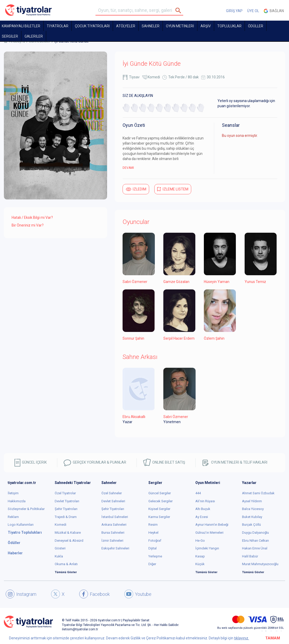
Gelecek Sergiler (160, 501)
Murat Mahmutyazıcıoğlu (260, 564)
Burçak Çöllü (251, 525)
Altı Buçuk (203, 509)
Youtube (138, 594)
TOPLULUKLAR (229, 26)
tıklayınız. (242, 638)
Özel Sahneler (112, 493)
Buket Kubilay (252, 517)
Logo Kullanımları (21, 525)
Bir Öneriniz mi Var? (28, 225)
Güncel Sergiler (160, 493)
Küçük (200, 564)
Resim (153, 525)
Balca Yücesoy (253, 509)
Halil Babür (250, 556)
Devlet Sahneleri (113, 501)
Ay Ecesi (202, 517)
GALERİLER (34, 36)
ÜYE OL (253, 11)
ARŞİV (206, 26)
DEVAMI (128, 168)
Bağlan (274, 11)
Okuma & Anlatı (66, 564)
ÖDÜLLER (256, 26)
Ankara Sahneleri (114, 525)
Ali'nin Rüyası (205, 501)
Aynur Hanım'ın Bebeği (212, 525)
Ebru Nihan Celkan (255, 541)
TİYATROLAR (58, 26)
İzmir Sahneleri (112, 541)
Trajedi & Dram (66, 517)
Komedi (154, 77)
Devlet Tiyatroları (67, 501)
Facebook (94, 594)
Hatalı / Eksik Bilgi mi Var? (32, 218)
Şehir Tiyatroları (66, 509)
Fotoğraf (155, 541)
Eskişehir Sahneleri (115, 548)
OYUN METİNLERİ (180, 26)
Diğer (152, 564)
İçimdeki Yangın (207, 548)
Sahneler (151, 26)
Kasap (200, 556)
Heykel (153, 533)
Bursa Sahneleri (113, 533)
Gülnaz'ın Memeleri (209, 533)
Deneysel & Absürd (69, 541)
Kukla (59, 556)
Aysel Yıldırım (252, 501)
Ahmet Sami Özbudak (258, 493)
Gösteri (60, 548)
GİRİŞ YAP (234, 11)
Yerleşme (155, 556)
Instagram (21, 594)
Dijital (152, 548)
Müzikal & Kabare (68, 533)
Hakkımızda (17, 501)
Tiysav (134, 77)
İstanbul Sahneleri (115, 517)
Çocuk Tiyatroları (92, 26)
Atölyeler (126, 26)
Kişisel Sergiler (159, 509)
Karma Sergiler (159, 517)
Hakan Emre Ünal (255, 548)
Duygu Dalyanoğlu (255, 533)
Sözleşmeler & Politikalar (26, 509)
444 (198, 493)
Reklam (13, 517)
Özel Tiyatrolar (65, 493)
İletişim (13, 493)
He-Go (200, 541)
